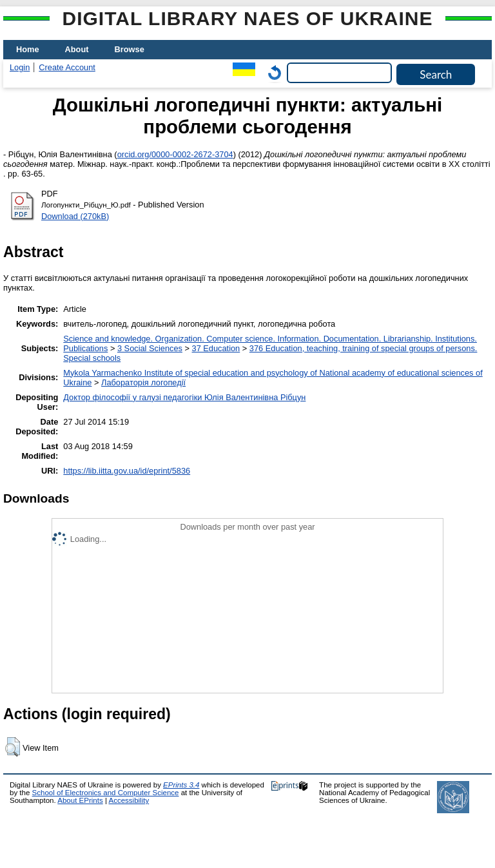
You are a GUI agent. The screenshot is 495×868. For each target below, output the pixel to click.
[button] (13, 747)
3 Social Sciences (150, 348)
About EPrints (80, 800)
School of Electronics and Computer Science (106, 793)
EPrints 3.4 (181, 785)
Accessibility (129, 800)
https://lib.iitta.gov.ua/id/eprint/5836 (127, 471)
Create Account (67, 67)
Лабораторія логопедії (143, 382)
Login (20, 67)
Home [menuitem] (28, 49)
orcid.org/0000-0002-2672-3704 (175, 154)
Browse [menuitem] (130, 49)
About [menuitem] (77, 49)
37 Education (216, 348)
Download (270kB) (75, 216)
